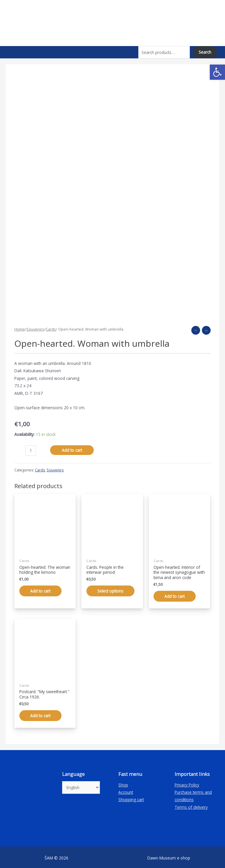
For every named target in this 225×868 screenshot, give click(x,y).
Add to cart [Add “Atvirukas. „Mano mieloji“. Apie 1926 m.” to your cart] (41, 714)
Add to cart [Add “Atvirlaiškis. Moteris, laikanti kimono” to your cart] (41, 589)
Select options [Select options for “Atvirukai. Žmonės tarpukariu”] (111, 589)
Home (20, 327)
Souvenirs (35, 327)
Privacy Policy (187, 783)
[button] (217, 72)
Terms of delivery (191, 805)
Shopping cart (131, 798)
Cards (51, 327)
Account (126, 790)
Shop (123, 783)
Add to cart (72, 448)
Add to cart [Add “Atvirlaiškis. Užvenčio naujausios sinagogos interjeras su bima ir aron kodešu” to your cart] (175, 594)
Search (205, 52)
